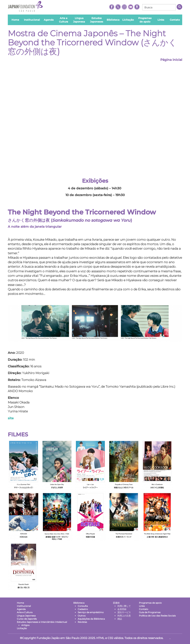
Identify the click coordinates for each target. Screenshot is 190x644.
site (11, 418)
